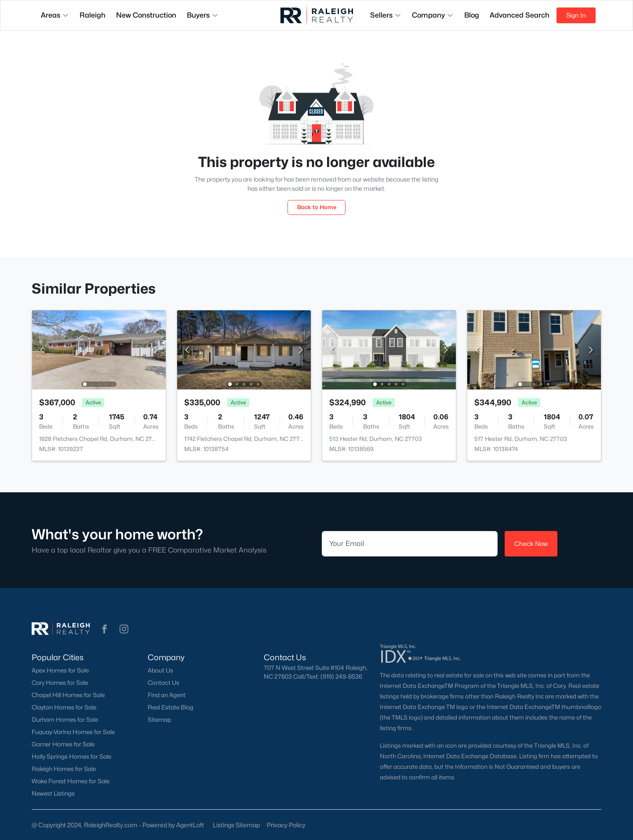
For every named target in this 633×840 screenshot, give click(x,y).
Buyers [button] (203, 15)
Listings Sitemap (236, 825)
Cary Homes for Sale (60, 683)
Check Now (531, 544)
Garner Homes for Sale (63, 744)
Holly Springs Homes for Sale (71, 756)
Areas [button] (55, 15)
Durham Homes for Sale (65, 720)
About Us (160, 670)
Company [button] (433, 15)
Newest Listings (53, 793)
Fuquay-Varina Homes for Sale (73, 732)
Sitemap (159, 720)
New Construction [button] (146, 15)
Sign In (576, 15)
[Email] (410, 544)
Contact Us (164, 683)
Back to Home (317, 207)
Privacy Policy (286, 825)
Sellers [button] (386, 15)
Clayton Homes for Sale (64, 707)
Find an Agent (167, 695)
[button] (105, 629)
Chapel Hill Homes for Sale (68, 695)
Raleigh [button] (93, 15)
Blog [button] (472, 15)
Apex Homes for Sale (60, 670)
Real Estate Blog (171, 707)
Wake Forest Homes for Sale (71, 781)
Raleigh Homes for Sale (64, 769)
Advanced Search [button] (520, 15)
